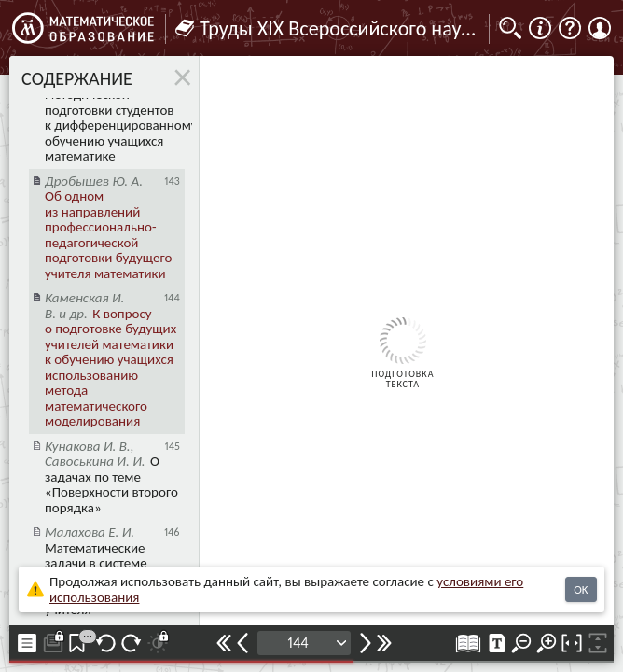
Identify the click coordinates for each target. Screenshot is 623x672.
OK (581, 589)
